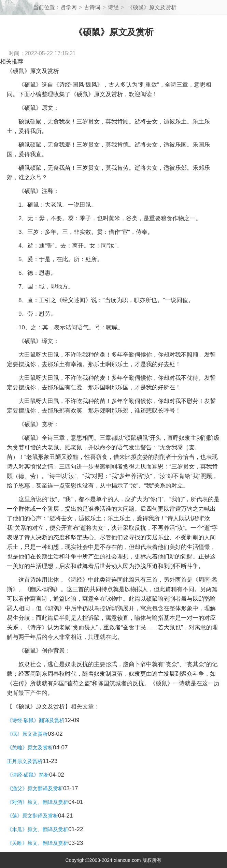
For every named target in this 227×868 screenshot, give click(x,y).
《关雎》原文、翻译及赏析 (38, 843)
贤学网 (69, 7)
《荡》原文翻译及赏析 (32, 816)
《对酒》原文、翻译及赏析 (38, 802)
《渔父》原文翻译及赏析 (35, 788)
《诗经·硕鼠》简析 (28, 775)
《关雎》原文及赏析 (30, 747)
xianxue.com (127, 860)
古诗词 (92, 7)
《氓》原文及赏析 (27, 734)
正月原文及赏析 (25, 761)
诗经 (113, 7)
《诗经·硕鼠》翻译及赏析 (36, 720)
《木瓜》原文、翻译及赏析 (38, 829)
